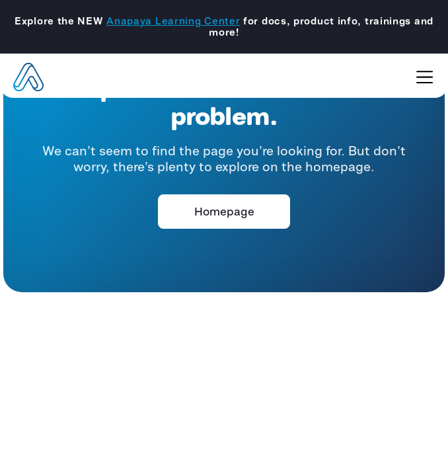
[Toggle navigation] (425, 77)
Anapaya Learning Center (173, 21)
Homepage (224, 212)
